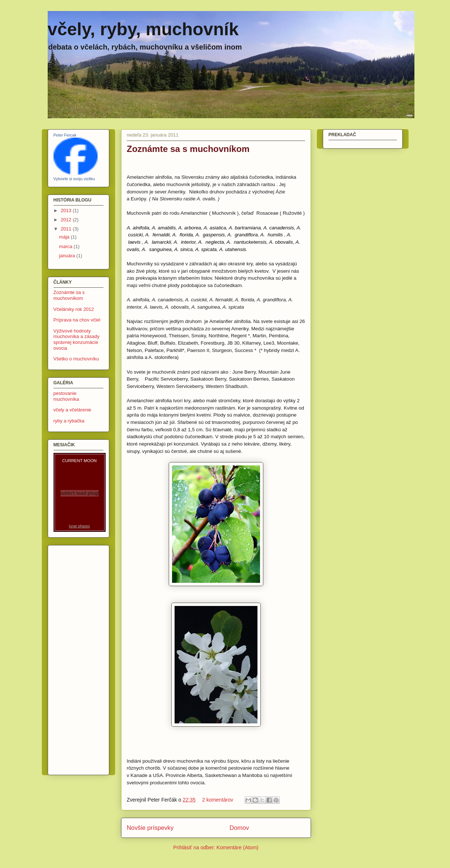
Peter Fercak (65, 135)
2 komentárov (218, 800)
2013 (67, 210)
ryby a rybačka (69, 421)
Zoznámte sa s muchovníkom (188, 149)
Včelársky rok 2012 (74, 309)
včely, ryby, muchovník (143, 29)
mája (65, 237)
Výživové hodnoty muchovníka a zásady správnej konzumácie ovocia (77, 339)
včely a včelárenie (72, 410)
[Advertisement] (76, 658)
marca (66, 246)
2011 (67, 229)
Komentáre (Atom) (237, 847)
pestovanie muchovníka (66, 396)
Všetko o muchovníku (76, 359)
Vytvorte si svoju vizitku (74, 179)
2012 (67, 220)
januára (68, 256)
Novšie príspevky (150, 828)
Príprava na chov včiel (77, 320)
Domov (239, 828)
